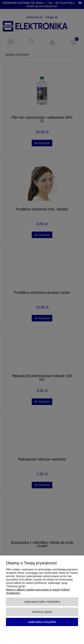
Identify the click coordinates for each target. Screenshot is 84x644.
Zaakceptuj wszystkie (42, 622)
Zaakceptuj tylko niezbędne (42, 602)
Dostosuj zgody (42, 612)
